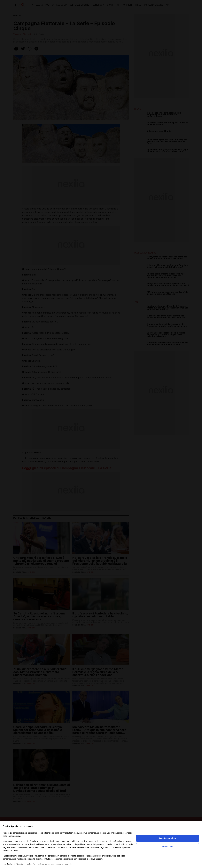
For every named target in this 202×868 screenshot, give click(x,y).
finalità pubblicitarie (19, 847)
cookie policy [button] (14, 836)
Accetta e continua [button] (167, 838)
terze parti (46, 841)
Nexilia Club (168, 847)
